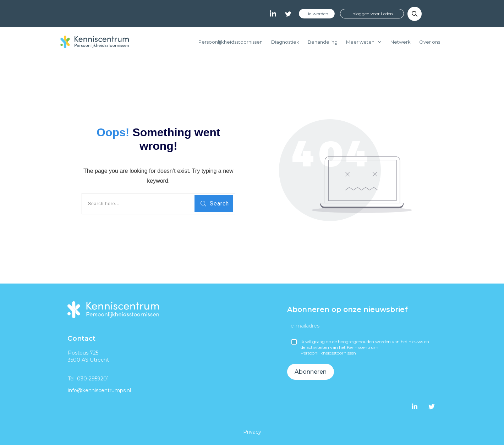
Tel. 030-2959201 (88, 379)
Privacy (252, 432)
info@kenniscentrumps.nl (99, 390)
